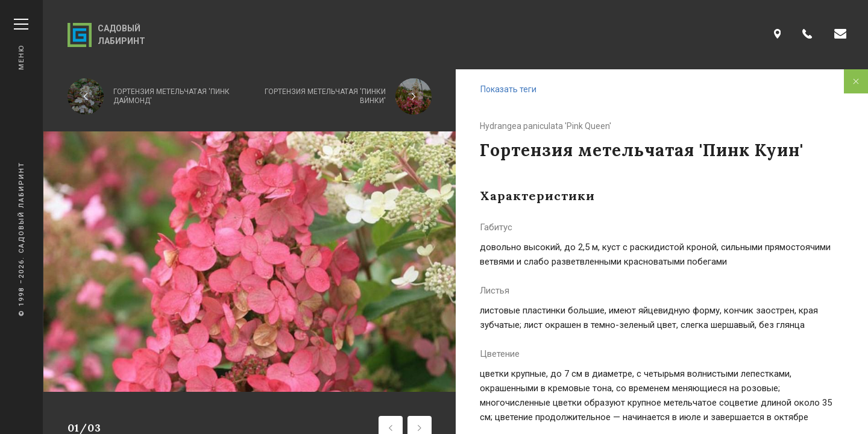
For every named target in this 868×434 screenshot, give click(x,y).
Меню (21, 44)
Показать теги (508, 89)
